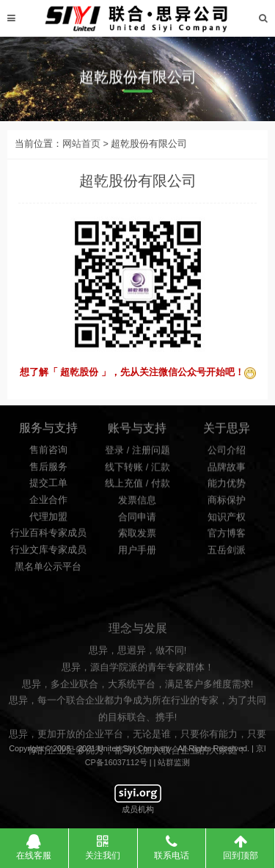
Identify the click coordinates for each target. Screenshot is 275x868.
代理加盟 (48, 521)
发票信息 (137, 504)
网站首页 (81, 151)
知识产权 (227, 521)
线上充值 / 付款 (137, 488)
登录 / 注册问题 (137, 455)
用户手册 (137, 554)
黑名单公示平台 (48, 571)
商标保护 (227, 504)
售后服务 (48, 471)
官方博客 (227, 538)
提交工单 (48, 488)
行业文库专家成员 (48, 554)
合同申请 (137, 521)
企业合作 (48, 504)
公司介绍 (227, 455)
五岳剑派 (227, 554)
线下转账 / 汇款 (137, 471)
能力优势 (227, 488)
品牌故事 (227, 471)
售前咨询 (48, 455)
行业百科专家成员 (48, 538)
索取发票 (137, 538)
